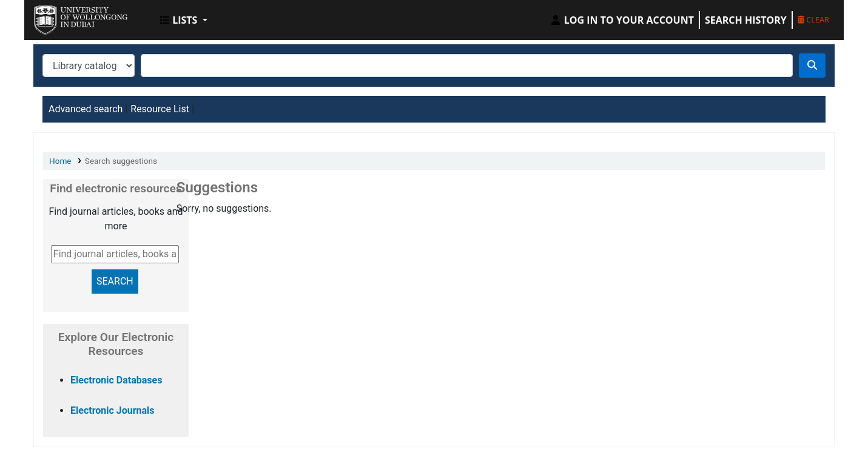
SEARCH (115, 281)
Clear (813, 19)
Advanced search (86, 109)
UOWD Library (64, 17)
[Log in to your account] (622, 20)
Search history (746, 20)
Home (60, 161)
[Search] (812, 66)
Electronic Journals (113, 410)
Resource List (160, 109)
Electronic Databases (116, 380)
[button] (184, 20)
